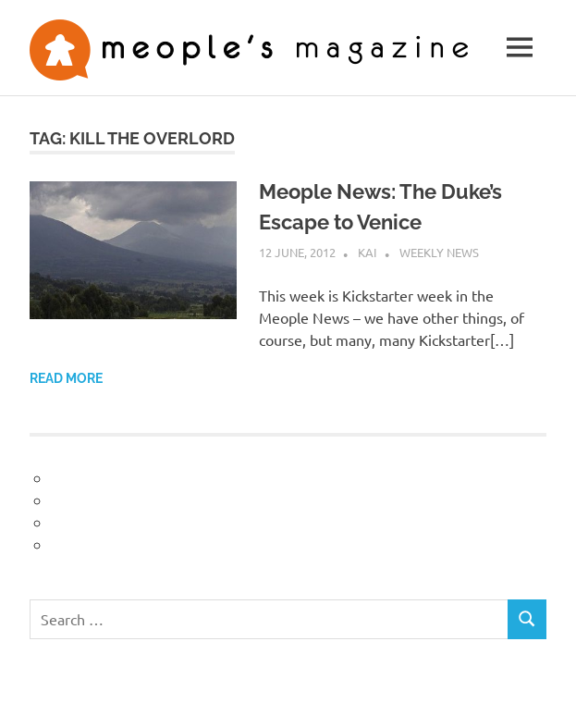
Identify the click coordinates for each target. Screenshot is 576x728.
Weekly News (439, 252)
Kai (368, 252)
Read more (66, 378)
